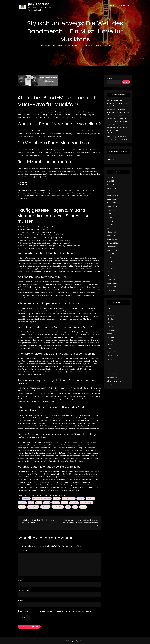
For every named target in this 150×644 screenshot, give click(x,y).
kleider (109, 345)
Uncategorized (59, 496)
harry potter (111, 337)
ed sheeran (111, 330)
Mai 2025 (110, 221)
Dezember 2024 (112, 239)
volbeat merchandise (114, 381)
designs (31, 503)
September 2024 (112, 250)
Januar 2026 (111, 192)
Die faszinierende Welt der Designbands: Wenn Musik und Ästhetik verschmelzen (118, 112)
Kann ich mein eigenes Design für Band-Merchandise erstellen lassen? (45, 240)
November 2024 (112, 243)
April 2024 (110, 269)
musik (109, 363)
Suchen (109, 79)
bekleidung (111, 319)
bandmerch (90, 499)
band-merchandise (69, 499)
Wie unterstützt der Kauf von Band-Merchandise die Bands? (41, 235)
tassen (75, 507)
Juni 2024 (110, 261)
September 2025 (112, 206)
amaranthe (110, 315)
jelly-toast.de (39, 4)
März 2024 (110, 272)
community (22, 503)
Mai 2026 (110, 177)
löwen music (111, 352)
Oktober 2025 (112, 203)
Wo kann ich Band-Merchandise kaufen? (34, 230)
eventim (110, 334)
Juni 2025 (110, 217)
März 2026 (110, 185)
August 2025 (111, 210)
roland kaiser (111, 374)
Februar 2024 (111, 276)
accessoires (26, 499)
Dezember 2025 (112, 196)
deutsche (110, 326)
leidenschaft (74, 503)
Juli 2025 (110, 214)
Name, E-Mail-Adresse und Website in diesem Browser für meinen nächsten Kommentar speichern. (55, 611)
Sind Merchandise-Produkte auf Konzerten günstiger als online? (43, 238)
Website (20, 600)
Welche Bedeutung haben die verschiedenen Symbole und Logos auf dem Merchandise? (51, 246)
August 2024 (111, 254)
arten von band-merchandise (42, 499)
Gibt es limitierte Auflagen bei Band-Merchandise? (38, 232)
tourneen (83, 507)
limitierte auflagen (86, 503)
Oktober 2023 (112, 290)
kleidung (47, 503)
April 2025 (110, 225)
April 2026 (110, 181)
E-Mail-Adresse (24, 590)
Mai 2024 (110, 265)
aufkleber (57, 499)
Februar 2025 (111, 232)
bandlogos (81, 499)
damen (109, 323)
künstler (65, 503)
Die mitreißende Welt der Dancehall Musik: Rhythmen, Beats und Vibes (117, 103)
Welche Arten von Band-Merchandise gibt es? (36, 227)
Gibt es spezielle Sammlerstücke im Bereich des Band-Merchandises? (45, 243)
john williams (111, 341)
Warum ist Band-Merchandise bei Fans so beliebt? (38, 248)
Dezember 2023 (112, 283)
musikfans (22, 507)
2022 (108, 312)
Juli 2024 (110, 258)
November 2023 (112, 287)
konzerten (56, 503)
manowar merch (112, 356)
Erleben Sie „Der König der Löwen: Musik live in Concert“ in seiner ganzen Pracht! (117, 121)
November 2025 (112, 199)
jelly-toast (24, 496)
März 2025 (110, 228)
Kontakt (122, 5)
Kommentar (22, 551)
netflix (109, 366)
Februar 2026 (111, 188)
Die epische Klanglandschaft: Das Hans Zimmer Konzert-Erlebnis (117, 130)
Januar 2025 (111, 236)
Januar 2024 (111, 279)
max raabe (110, 359)
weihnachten (111, 385)
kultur (109, 348)
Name (20, 580)
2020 (108, 308)
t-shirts (68, 507)
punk (108, 370)
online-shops (45, 507)
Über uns (112, 5)
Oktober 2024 (112, 247)
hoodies (39, 503)
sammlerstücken (58, 507)
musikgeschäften (33, 507)
